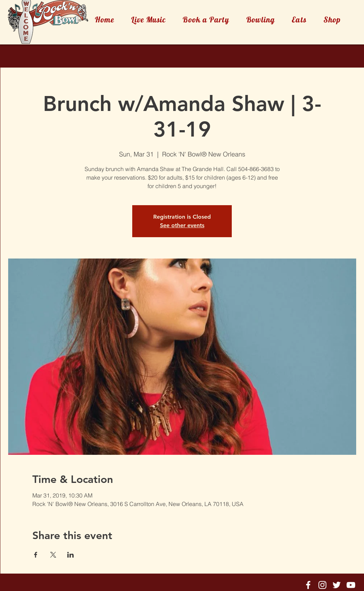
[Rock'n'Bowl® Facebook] (308, 585)
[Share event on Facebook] (36, 555)
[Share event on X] (53, 555)
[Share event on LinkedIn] (71, 555)
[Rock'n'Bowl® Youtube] (351, 585)
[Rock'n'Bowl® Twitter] (337, 585)
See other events (182, 225)
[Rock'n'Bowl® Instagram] (322, 585)
